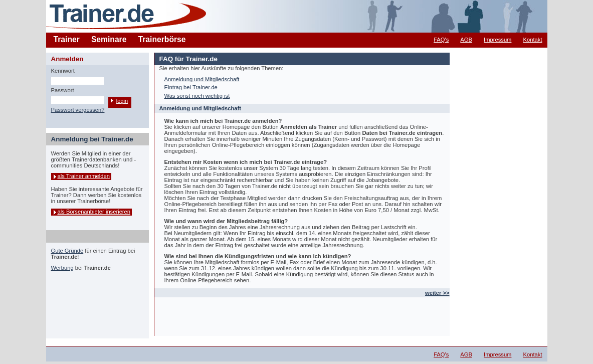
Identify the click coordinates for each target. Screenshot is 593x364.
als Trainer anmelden (84, 176)
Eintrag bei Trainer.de (191, 87)
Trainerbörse (162, 39)
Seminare (109, 39)
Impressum (498, 40)
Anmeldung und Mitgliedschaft (202, 79)
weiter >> (437, 293)
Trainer (67, 39)
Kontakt (533, 40)
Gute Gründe (67, 251)
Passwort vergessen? (78, 110)
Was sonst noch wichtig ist (197, 96)
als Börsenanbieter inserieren (94, 212)
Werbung (62, 268)
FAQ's (441, 40)
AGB (466, 40)
